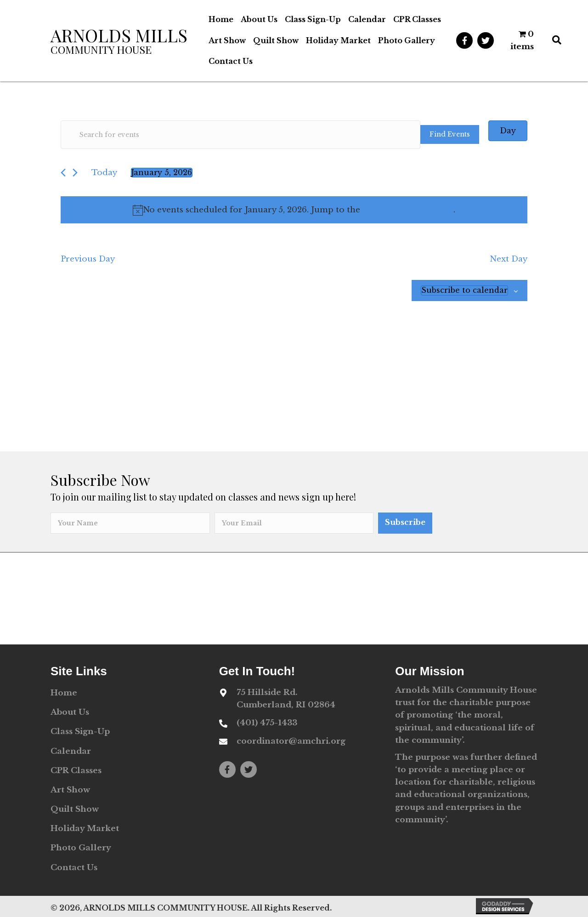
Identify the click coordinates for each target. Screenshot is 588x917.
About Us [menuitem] (70, 712)
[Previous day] (63, 173)
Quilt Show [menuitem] (75, 809)
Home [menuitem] (64, 693)
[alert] (294, 210)
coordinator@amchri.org (291, 741)
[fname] (130, 523)
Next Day (509, 259)
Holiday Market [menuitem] (85, 829)
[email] (294, 523)
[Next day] (75, 173)
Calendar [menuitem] (71, 751)
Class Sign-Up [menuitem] (80, 732)
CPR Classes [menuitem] (76, 771)
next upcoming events (408, 210)
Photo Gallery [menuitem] (81, 848)
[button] (464, 40)
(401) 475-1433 (267, 723)
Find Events (450, 134)
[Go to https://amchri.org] (123, 41)
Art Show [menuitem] (70, 790)
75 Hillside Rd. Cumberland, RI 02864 (286, 699)
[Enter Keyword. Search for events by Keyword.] (240, 135)
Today (104, 173)
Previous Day (88, 259)
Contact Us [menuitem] (74, 868)
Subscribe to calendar (464, 290)
